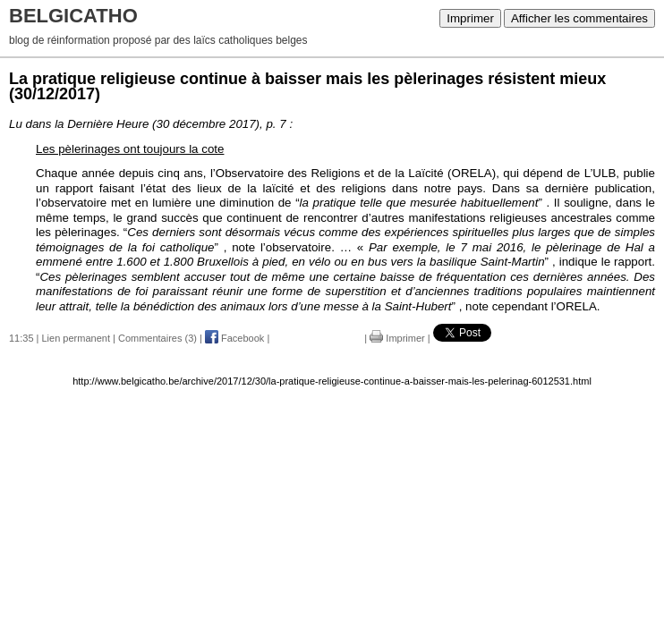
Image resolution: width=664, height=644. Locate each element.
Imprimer (470, 18)
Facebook (234, 338)
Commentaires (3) (157, 338)
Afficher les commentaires (579, 18)
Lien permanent (76, 338)
